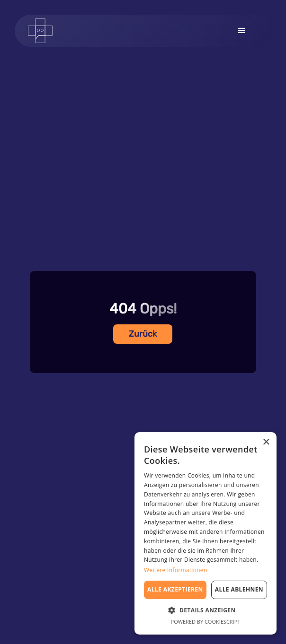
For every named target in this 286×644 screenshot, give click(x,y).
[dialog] (206, 533)
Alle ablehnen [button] (239, 589)
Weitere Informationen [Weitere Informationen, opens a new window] (176, 570)
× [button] (266, 442)
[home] (47, 31)
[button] (242, 31)
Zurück (143, 334)
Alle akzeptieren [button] (175, 589)
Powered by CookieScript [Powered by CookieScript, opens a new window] (206, 622)
